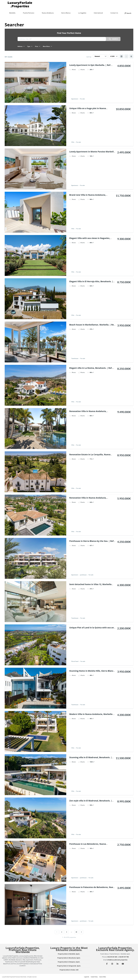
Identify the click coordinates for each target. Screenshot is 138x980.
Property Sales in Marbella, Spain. (69, 954)
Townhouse (75, 359)
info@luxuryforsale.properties (117, 960)
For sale (82, 99)
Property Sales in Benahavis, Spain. (69, 958)
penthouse (83, 575)
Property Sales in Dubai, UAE (69, 970)
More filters (48, 46)
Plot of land (75, 661)
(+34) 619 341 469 (112, 957)
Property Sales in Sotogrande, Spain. (69, 966)
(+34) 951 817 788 (123, 957)
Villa (73, 142)
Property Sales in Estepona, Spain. (69, 962)
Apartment (75, 99)
